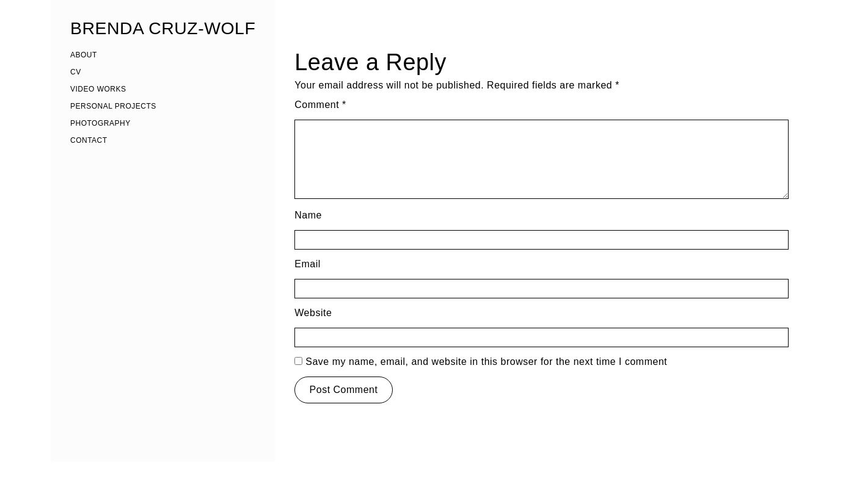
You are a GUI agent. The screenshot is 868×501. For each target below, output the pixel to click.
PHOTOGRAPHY (100, 123)
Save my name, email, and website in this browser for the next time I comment (486, 362)
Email (308, 264)
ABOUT (84, 55)
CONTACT (89, 140)
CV (76, 72)
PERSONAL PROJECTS (113, 106)
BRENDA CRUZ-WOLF (163, 28)
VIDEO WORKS (98, 89)
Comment (320, 105)
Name (308, 215)
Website (313, 313)
